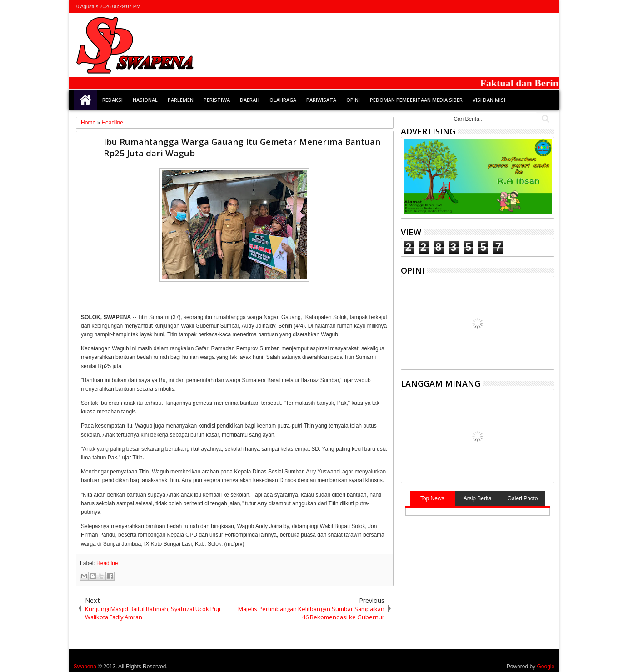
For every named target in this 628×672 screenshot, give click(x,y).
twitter (501, 7)
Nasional (145, 100)
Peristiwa (217, 100)
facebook (513, 7)
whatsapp (548, 7)
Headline (107, 563)
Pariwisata (321, 100)
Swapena (85, 667)
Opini (353, 100)
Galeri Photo (523, 498)
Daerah (250, 100)
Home (85, 100)
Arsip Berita (478, 498)
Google (546, 667)
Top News (432, 498)
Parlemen (181, 100)
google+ (525, 7)
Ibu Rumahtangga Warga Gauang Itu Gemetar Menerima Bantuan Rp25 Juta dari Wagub (242, 147)
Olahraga (283, 100)
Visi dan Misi (489, 100)
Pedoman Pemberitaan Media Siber (416, 100)
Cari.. (545, 119)
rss (537, 7)
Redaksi (112, 100)
